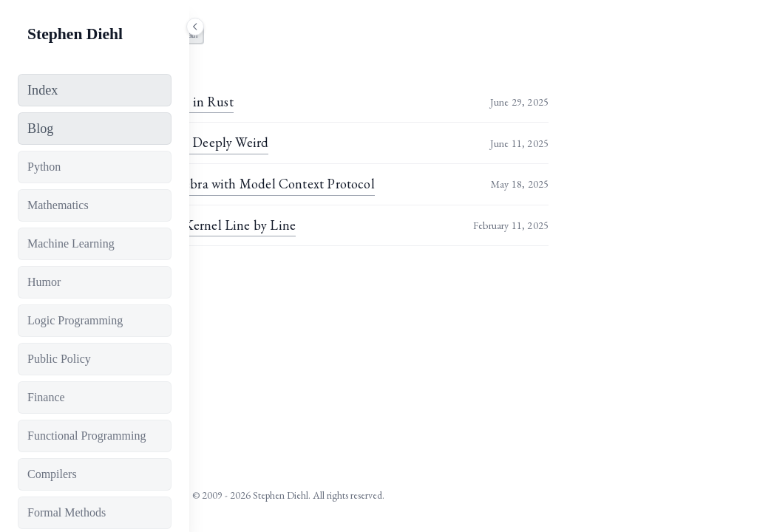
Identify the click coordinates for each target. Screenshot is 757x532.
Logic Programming (75, 320)
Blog (40, 129)
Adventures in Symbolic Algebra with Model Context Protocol (386, 184)
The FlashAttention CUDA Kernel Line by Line (347, 225)
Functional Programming (86, 436)
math (374, 35)
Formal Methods (67, 512)
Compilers (52, 474)
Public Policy (59, 359)
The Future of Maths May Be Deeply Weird (333, 142)
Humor (44, 282)
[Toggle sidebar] (195, 27)
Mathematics (58, 205)
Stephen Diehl (75, 34)
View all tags (244, 280)
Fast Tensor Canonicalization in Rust (316, 102)
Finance (46, 397)
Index (43, 90)
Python (44, 167)
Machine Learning (71, 243)
